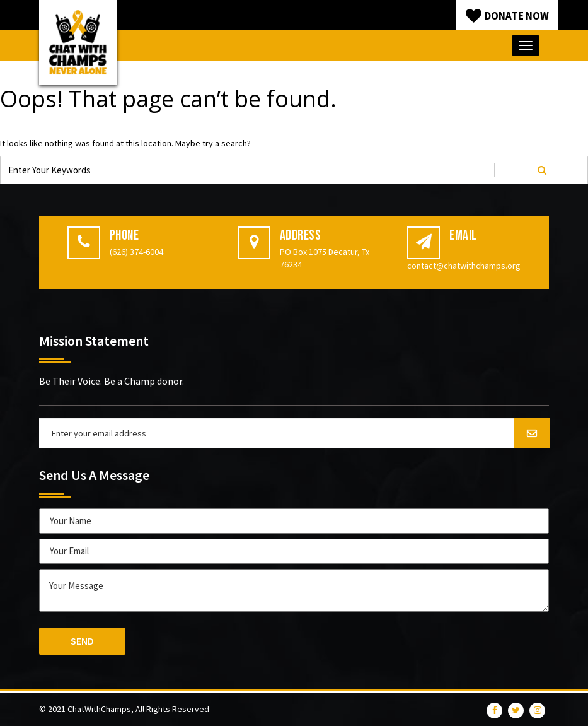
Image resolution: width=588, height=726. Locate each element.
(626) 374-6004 (136, 252)
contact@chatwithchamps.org (464, 266)
